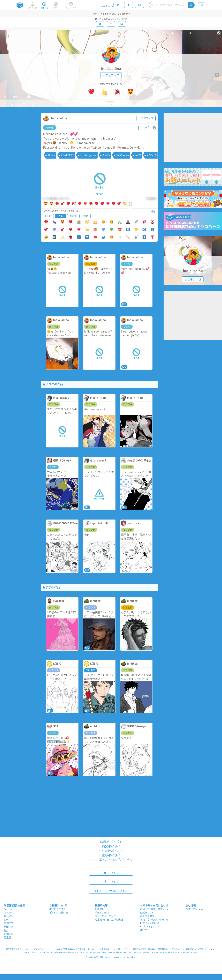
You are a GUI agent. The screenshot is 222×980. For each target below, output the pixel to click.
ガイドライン (102, 913)
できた (50, 128)
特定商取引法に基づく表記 (109, 920)
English (8, 909)
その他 (85, 216)
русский (8, 934)
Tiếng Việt (9, 916)
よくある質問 (147, 916)
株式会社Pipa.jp (194, 909)
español (8, 913)
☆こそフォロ (111, 75)
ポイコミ (145, 930)
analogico (118, 957)
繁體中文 (9, 927)
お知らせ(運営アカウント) (154, 909)
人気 (61, 216)
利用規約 (100, 909)
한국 (6, 920)
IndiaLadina (111, 69)
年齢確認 (99, 194)
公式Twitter (147, 913)
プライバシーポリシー (107, 916)
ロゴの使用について (151, 927)
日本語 (7, 937)
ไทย (6, 930)
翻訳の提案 (19, 905)
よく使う (48, 216)
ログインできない (150, 923)
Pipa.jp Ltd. (131, 957)
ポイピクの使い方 (59, 913)
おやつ (73, 216)
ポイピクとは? (57, 909)
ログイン (111, 873)
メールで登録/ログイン (111, 890)
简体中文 (9, 923)
